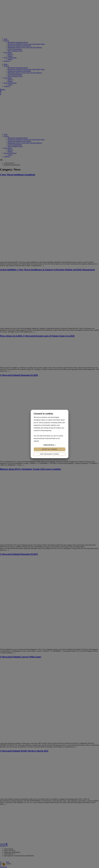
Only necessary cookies (49, 454)
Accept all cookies (49, 449)
